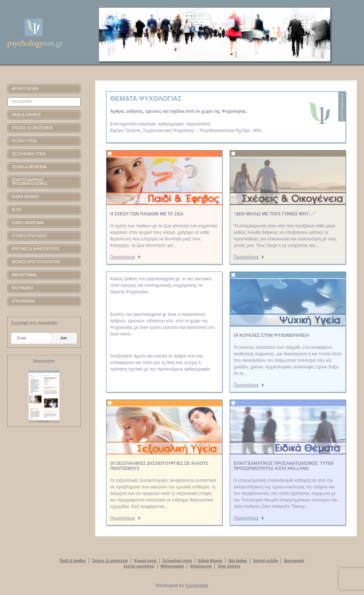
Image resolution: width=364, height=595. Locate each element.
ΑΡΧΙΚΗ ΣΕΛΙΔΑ (25, 89)
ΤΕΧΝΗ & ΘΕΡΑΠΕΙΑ (29, 167)
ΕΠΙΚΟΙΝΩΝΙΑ (23, 301)
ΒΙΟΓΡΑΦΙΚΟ (22, 288)
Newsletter (44, 361)
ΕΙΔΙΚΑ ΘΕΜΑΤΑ (25, 197)
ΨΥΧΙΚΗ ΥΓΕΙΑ (24, 141)
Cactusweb (197, 586)
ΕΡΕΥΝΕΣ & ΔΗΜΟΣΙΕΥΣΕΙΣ (36, 249)
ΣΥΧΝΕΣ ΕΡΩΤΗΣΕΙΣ (29, 236)
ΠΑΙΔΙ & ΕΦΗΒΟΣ (26, 115)
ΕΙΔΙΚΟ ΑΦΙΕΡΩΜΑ (28, 223)
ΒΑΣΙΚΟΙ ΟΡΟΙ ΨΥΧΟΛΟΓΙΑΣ (36, 262)
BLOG (17, 210)
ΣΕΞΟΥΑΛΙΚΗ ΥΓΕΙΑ (29, 154)
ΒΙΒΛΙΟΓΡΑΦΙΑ (24, 275)
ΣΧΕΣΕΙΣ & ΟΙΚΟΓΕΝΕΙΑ (32, 128)
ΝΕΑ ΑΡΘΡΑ (22, 102)
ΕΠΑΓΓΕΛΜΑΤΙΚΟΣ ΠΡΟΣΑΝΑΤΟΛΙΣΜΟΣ (30, 182)
